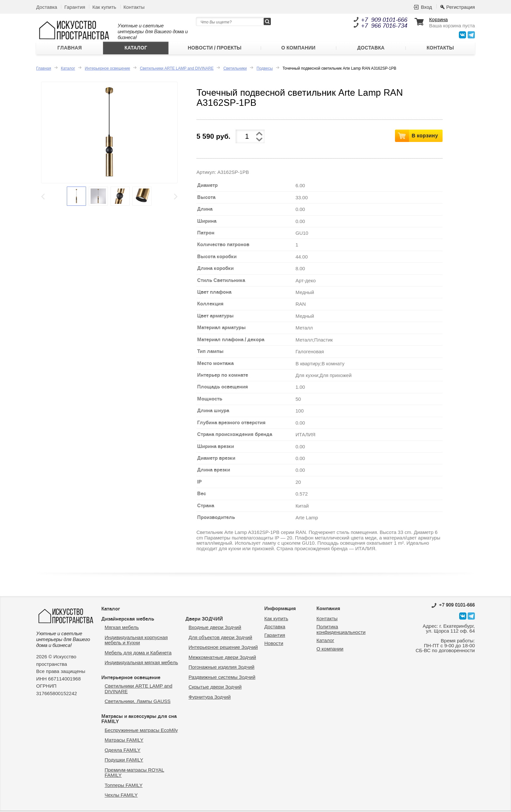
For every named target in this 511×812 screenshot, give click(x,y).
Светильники (235, 69)
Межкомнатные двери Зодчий (222, 658)
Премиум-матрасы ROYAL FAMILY (134, 773)
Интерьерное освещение (107, 69)
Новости (274, 644)
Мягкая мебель (122, 628)
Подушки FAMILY (124, 761)
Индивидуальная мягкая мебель (141, 663)
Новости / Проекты (215, 49)
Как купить (104, 7)
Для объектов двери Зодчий (220, 638)
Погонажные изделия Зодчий (222, 668)
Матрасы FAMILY (124, 741)
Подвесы (265, 69)
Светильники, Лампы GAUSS (138, 702)
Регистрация (460, 7)
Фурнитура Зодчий (210, 698)
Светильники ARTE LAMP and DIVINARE (177, 69)
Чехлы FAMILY (121, 796)
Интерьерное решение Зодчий (223, 648)
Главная (70, 49)
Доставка (47, 7)
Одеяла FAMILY (123, 751)
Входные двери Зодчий (215, 628)
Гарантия (75, 7)
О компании (298, 49)
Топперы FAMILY (124, 786)
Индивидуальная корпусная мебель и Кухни (136, 641)
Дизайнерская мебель (128, 620)
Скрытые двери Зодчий (215, 688)
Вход (426, 7)
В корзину (425, 136)
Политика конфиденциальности (341, 630)
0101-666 (453, 606)
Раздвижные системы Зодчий (222, 678)
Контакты (134, 7)
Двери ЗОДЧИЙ (204, 620)
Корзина (438, 20)
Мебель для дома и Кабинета (138, 653)
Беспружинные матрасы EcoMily (141, 731)
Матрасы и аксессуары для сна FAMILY (139, 720)
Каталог (136, 49)
